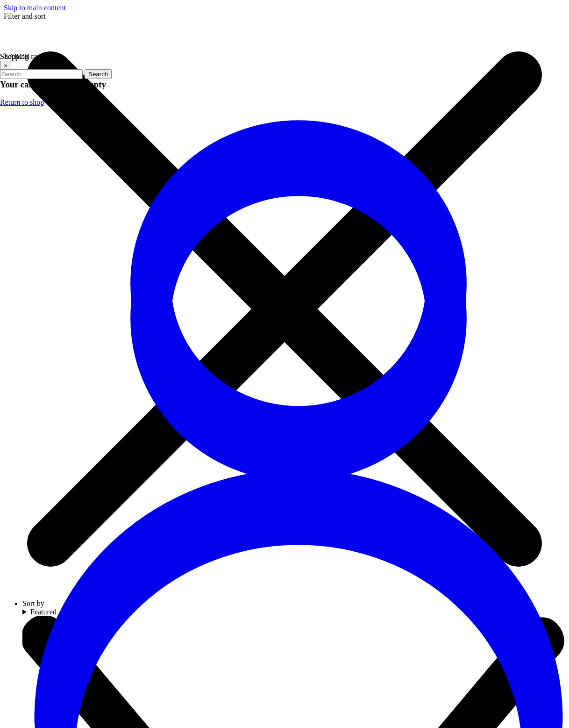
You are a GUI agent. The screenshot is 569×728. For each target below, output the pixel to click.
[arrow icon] (556, 579)
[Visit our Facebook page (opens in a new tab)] (238, 592)
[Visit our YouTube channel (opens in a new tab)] (322, 592)
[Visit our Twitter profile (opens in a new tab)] (266, 592)
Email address (446, 568)
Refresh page (247, 261)
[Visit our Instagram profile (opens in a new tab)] (294, 592)
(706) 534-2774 (74, 577)
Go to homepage (315, 261)
